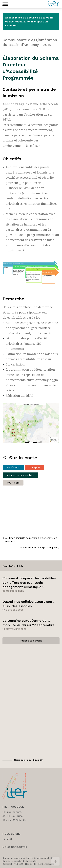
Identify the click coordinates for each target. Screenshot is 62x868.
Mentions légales (46, 864)
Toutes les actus (31, 641)
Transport (35, 467)
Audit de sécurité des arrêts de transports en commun (31, 540)
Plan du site (31, 864)
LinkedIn (8, 839)
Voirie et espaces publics (21, 475)
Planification (13, 467)
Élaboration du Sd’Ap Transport (39, 547)
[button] (5, 4)
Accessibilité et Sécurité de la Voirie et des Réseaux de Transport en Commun (29, 22)
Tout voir (13, 483)
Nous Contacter (15, 847)
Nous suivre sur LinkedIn (29, 760)
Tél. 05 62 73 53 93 (14, 820)
